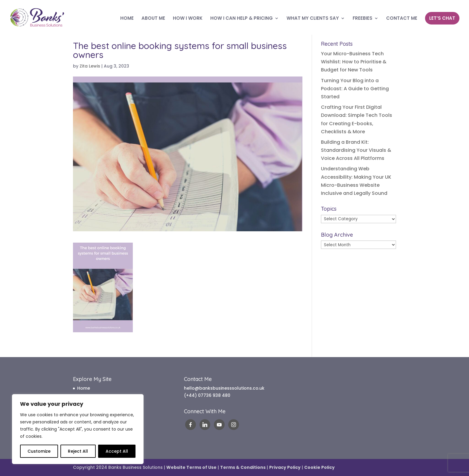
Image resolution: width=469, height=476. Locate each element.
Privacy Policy (285, 467)
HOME (127, 19)
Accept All (117, 451)
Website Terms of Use (191, 467)
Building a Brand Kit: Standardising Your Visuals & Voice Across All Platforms (356, 150)
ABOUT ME (153, 19)
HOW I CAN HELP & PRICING (242, 19)
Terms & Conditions (243, 467)
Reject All (78, 451)
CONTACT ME (402, 19)
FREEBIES (363, 19)
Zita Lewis (90, 66)
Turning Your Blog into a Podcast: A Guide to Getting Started (355, 89)
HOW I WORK (188, 19)
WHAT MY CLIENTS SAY (313, 19)
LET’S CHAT (442, 18)
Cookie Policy (319, 467)
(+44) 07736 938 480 (207, 395)
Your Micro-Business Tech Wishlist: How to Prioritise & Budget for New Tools (354, 62)
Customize (39, 451)
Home (84, 388)
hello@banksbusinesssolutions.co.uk (224, 388)
